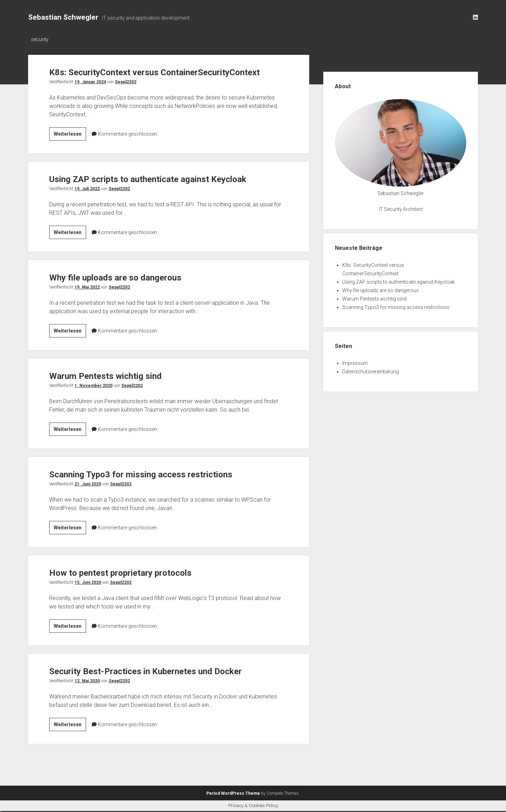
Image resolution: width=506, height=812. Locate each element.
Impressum (355, 363)
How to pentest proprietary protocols (132, 586)
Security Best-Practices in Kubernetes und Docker (160, 684)
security (40, 39)
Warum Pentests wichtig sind (114, 389)
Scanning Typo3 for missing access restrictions (155, 487)
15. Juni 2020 (88, 596)
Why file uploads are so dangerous (126, 291)
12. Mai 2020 (87, 694)
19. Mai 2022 (87, 301)
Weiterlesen (70, 148)
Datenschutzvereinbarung (371, 372)
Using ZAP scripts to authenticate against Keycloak (163, 192)
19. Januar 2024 (90, 95)
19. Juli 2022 (87, 202)
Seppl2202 (126, 95)
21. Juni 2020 (88, 497)
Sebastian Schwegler (63, 17)
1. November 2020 (93, 399)
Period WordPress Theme (233, 794)
